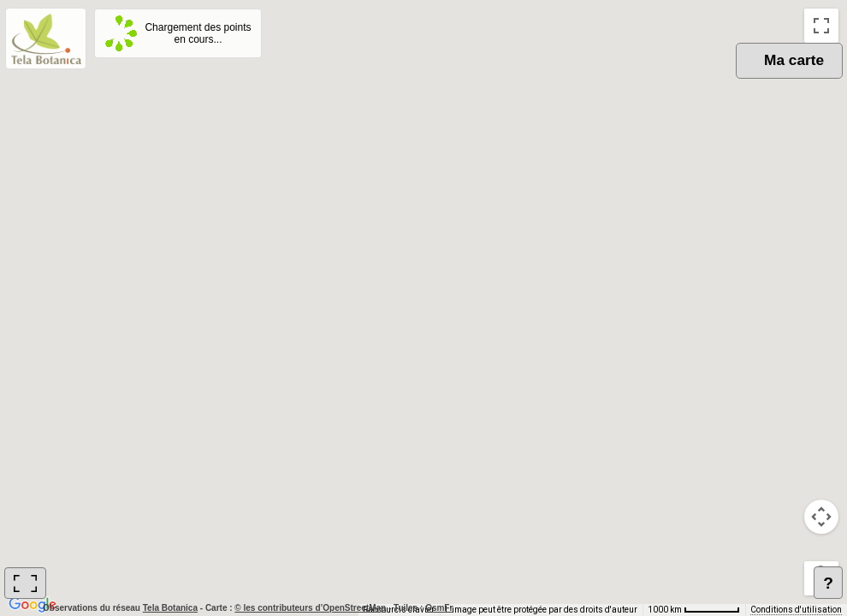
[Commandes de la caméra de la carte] (821, 517)
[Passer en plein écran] (821, 26)
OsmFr (439, 608)
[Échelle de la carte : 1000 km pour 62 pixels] (694, 610)
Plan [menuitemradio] (726, 77)
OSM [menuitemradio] (665, 77)
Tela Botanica (172, 608)
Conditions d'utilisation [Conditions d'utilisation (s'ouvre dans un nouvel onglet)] (796, 610)
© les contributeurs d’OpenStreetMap (310, 608)
